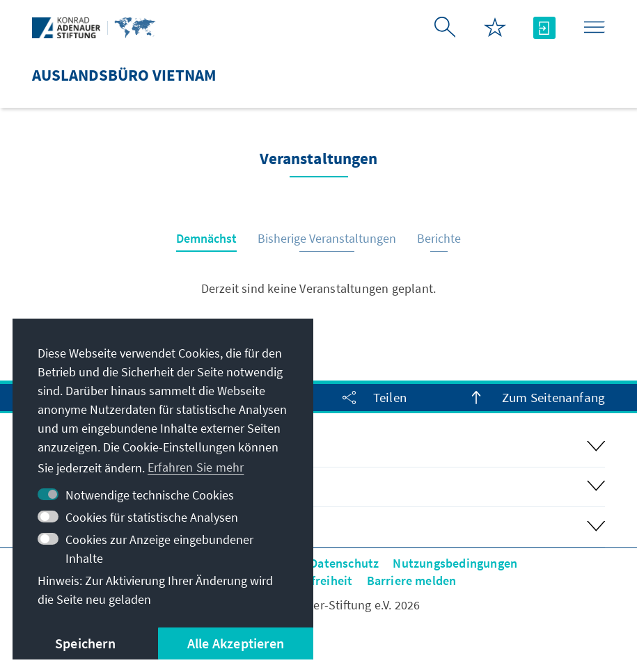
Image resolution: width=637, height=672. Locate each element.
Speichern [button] (85, 643)
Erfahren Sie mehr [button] (196, 467)
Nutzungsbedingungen (455, 563)
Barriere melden (412, 581)
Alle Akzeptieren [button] (236, 643)
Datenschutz (344, 563)
